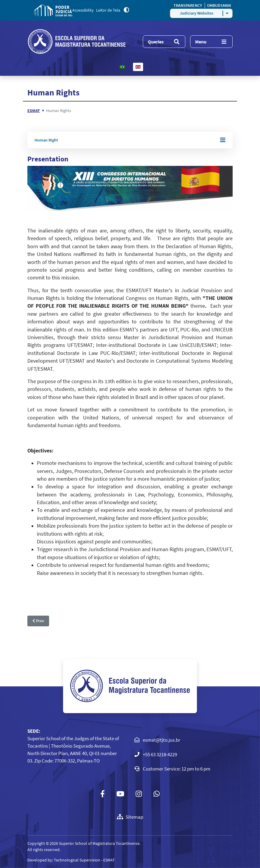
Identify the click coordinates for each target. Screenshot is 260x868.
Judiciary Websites (196, 13)
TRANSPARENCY (188, 5)
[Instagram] (139, 794)
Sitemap (130, 817)
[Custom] (156, 794)
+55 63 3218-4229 (160, 754)
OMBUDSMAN (219, 5)
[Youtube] (120, 794)
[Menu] (211, 42)
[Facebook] (103, 794)
